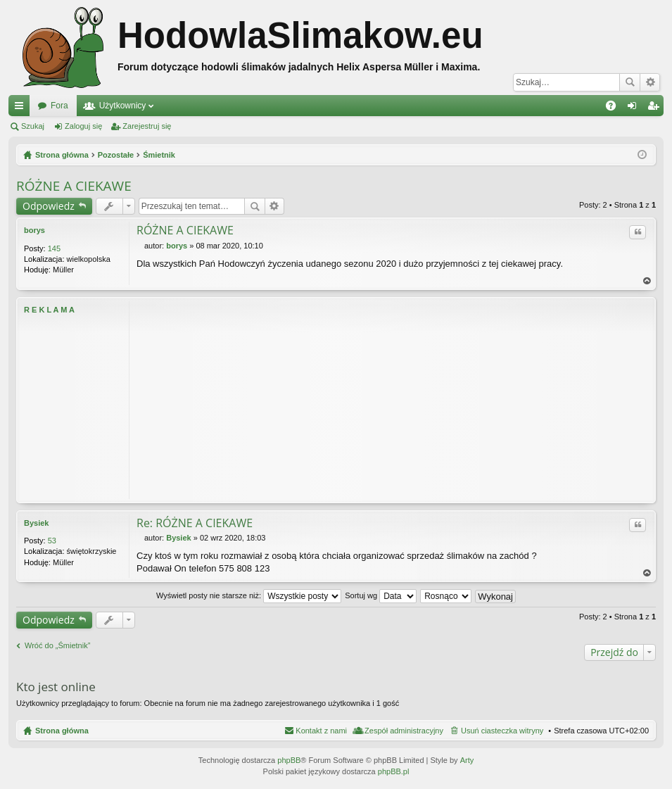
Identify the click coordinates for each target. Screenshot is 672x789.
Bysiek (36, 523)
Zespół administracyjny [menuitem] (404, 731)
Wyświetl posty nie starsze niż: (249, 595)
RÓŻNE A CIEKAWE (74, 186)
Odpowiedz (49, 206)
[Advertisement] (392, 400)
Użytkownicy (123, 106)
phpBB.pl (394, 771)
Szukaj (630, 82)
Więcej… (22, 108)
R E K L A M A (49, 310)
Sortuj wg (381, 595)
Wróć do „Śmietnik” (57, 645)
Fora (59, 106)
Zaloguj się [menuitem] (635, 108)
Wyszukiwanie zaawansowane (650, 82)
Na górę (647, 281)
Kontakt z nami (321, 731)
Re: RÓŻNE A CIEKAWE (195, 523)
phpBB (289, 760)
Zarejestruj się (147, 126)
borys (34, 230)
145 (54, 248)
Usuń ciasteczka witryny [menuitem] (502, 731)
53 (52, 541)
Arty (467, 760)
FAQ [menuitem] (615, 108)
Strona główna (62, 731)
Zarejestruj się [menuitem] (656, 108)
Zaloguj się (83, 126)
